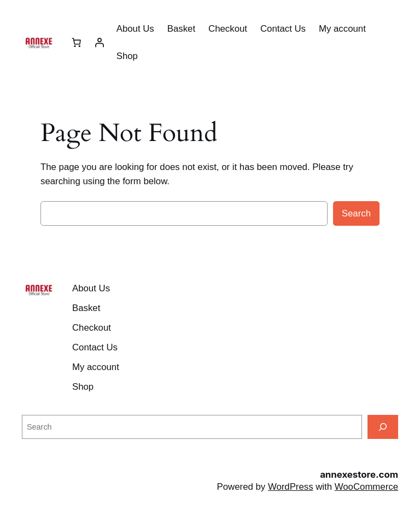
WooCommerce (366, 487)
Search (356, 213)
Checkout (228, 29)
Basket (181, 29)
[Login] (100, 43)
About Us (135, 29)
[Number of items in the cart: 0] (77, 43)
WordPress (291, 487)
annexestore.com (359, 474)
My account (342, 29)
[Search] (383, 427)
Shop (127, 56)
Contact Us (283, 29)
